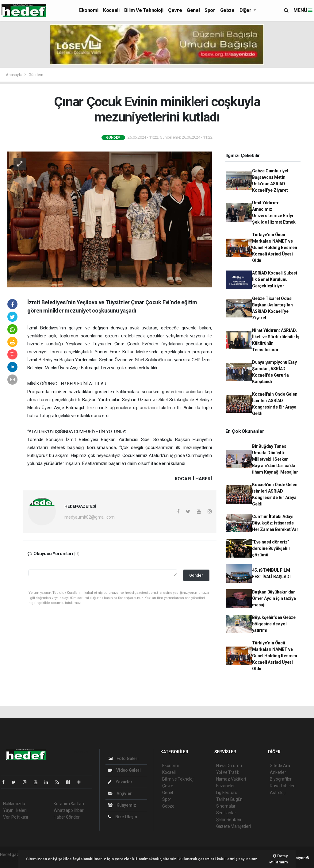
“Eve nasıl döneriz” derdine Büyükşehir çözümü (271, 548)
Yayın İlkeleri (15, 810)
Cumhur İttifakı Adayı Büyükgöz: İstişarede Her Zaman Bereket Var (275, 523)
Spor (210, 10)
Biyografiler (281, 779)
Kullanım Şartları (69, 804)
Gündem (36, 75)
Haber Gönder (67, 817)
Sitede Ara (280, 766)
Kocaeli (111, 10)
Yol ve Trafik (228, 772)
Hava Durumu (229, 766)
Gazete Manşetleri (234, 826)
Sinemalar (226, 806)
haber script (11, 861)
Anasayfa (14, 75)
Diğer (246, 10)
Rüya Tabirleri (283, 786)
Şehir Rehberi (229, 820)
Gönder (196, 575)
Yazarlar (120, 782)
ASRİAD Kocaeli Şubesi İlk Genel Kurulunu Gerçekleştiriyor (275, 279)
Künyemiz (122, 805)
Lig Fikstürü (227, 793)
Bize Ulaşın (123, 817)
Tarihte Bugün (230, 799)
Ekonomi (89, 10)
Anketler (278, 772)
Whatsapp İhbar (69, 810)
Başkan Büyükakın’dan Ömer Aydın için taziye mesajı (274, 598)
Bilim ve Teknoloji (144, 10)
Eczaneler (226, 786)
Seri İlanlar (226, 813)
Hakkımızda (14, 804)
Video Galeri (124, 770)
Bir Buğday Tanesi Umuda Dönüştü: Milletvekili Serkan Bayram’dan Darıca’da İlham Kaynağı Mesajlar (275, 459)
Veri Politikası (15, 817)
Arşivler (120, 793)
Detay (280, 856)
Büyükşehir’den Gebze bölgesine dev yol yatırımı (274, 624)
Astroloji (278, 793)
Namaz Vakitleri (231, 779)
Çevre (175, 10)
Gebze (227, 10)
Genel (193, 10)
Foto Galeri (123, 759)
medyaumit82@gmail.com (90, 517)
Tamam (278, 862)
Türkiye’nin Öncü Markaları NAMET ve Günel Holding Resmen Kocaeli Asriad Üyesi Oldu (275, 248)
